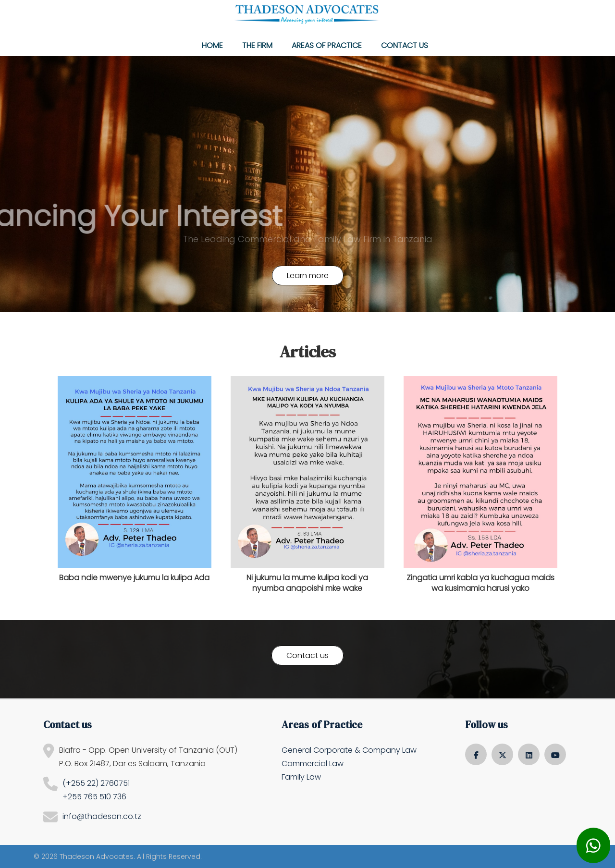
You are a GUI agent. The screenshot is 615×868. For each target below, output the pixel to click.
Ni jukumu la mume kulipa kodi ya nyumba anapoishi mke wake (307, 583)
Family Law (301, 777)
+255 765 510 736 (94, 797)
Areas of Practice (327, 45)
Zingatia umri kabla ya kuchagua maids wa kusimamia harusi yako (480, 583)
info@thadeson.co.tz (102, 816)
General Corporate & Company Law (349, 750)
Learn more (308, 275)
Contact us (405, 45)
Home (212, 45)
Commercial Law (313, 764)
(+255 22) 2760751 (96, 783)
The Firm (257, 45)
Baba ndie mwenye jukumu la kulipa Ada (134, 578)
